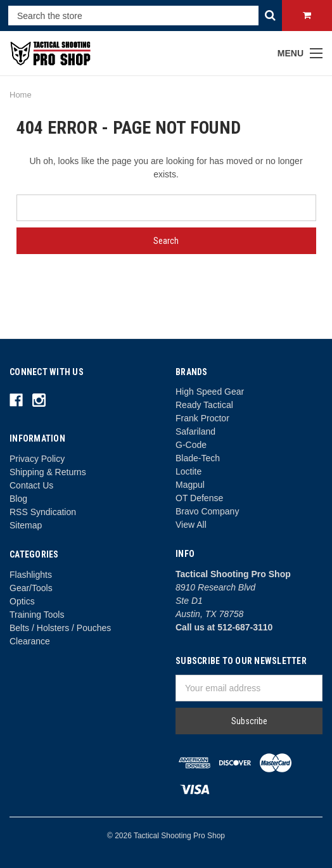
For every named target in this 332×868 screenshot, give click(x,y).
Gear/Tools (31, 588)
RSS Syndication (43, 512)
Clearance (30, 641)
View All (191, 525)
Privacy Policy (37, 459)
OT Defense (199, 498)
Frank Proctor (202, 418)
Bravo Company (207, 511)
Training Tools (37, 615)
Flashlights (31, 575)
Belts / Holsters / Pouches (60, 628)
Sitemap (26, 525)
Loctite (188, 471)
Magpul (190, 485)
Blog (18, 499)
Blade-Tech (198, 458)
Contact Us (31, 485)
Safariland (195, 431)
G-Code (191, 445)
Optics (22, 601)
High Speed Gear (210, 392)
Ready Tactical (204, 405)
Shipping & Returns (48, 472)
